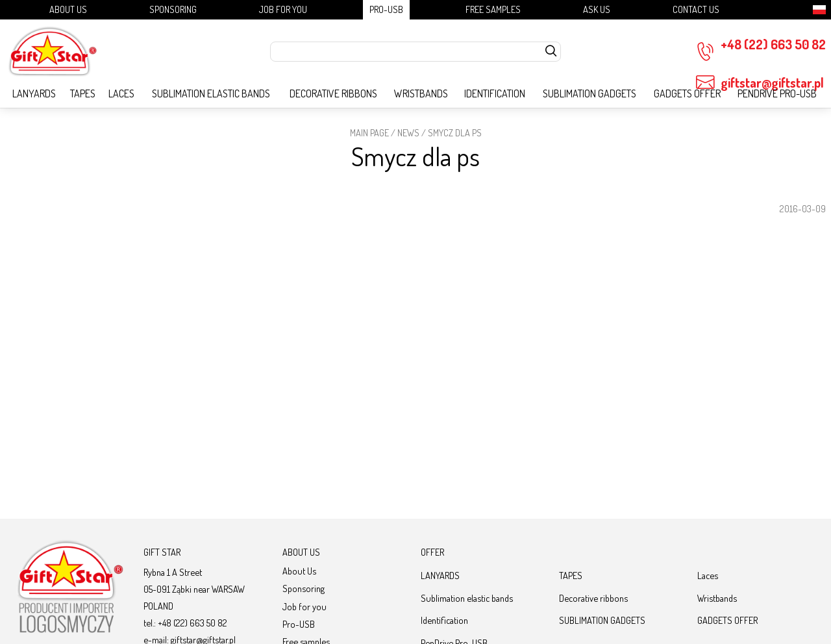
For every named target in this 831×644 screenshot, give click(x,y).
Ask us (597, 9)
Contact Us (696, 9)
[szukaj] (551, 52)
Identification (495, 93)
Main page (369, 132)
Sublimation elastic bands (211, 93)
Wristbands (421, 93)
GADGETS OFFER (687, 93)
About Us (68, 9)
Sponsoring (173, 9)
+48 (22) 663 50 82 (761, 49)
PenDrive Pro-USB (777, 93)
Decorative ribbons (333, 93)
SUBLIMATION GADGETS (589, 93)
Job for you (283, 9)
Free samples (493, 9)
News (408, 132)
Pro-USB (386, 9)
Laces (121, 93)
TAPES (83, 93)
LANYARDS (34, 93)
